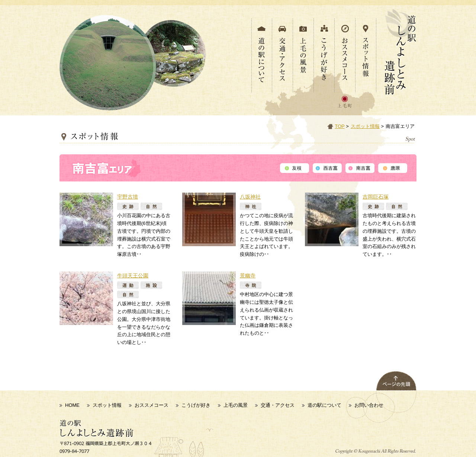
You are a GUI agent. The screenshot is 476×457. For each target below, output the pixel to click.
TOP (340, 126)
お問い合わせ (369, 405)
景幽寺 (248, 276)
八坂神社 (250, 197)
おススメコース (152, 405)
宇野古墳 (128, 197)
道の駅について (324, 405)
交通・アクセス (278, 405)
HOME (72, 405)
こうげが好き (196, 405)
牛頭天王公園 (133, 276)
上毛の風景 (236, 405)
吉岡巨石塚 (376, 197)
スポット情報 (365, 126)
